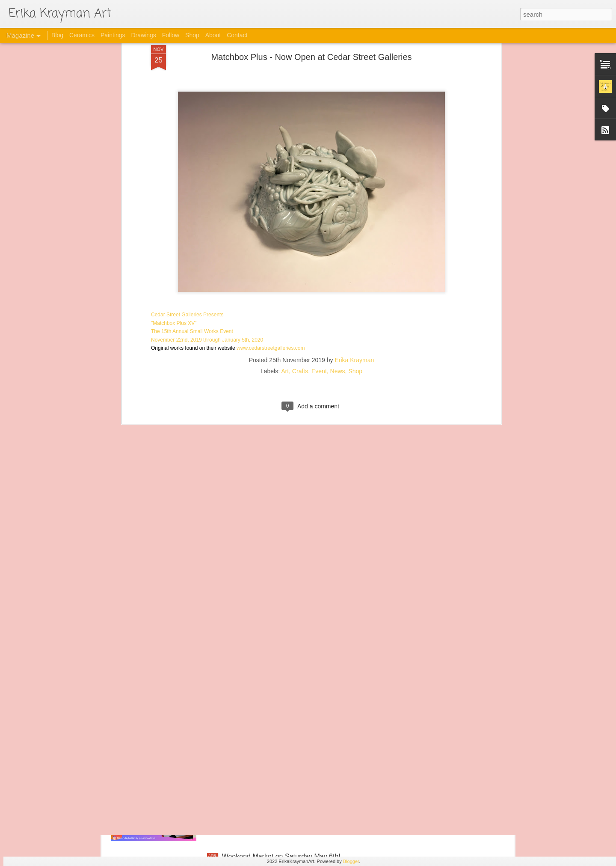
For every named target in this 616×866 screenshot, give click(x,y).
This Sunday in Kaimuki (258, 759)
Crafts (300, 277)
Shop (355, 277)
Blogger (351, 861)
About (213, 35)
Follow (171, 35)
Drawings (143, 35)
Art (285, 277)
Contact (237, 35)
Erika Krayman (355, 266)
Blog (57, 35)
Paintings (113, 35)
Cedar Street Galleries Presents (187, 221)
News (338, 277)
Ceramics (82, 35)
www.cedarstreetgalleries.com (271, 254)
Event (319, 277)
